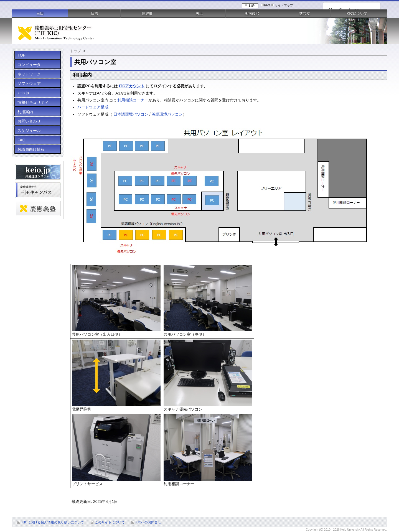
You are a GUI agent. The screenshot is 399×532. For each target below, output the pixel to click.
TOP (21, 55)
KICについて (357, 13)
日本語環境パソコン (131, 114)
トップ (76, 51)
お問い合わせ (29, 121)
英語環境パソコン (167, 114)
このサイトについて (110, 522)
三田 (40, 13)
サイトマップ (284, 5)
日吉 (95, 13)
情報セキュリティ (33, 102)
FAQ (267, 5)
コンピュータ (29, 65)
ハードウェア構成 (93, 107)
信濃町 (147, 13)
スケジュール (29, 131)
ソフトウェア (29, 83)
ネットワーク (29, 74)
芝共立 (305, 13)
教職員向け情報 (31, 149)
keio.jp (23, 93)
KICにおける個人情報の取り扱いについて (53, 522)
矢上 (199, 13)
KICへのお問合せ (148, 522)
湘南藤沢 (252, 13)
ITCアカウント (132, 86)
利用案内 (25, 112)
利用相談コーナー (133, 100)
